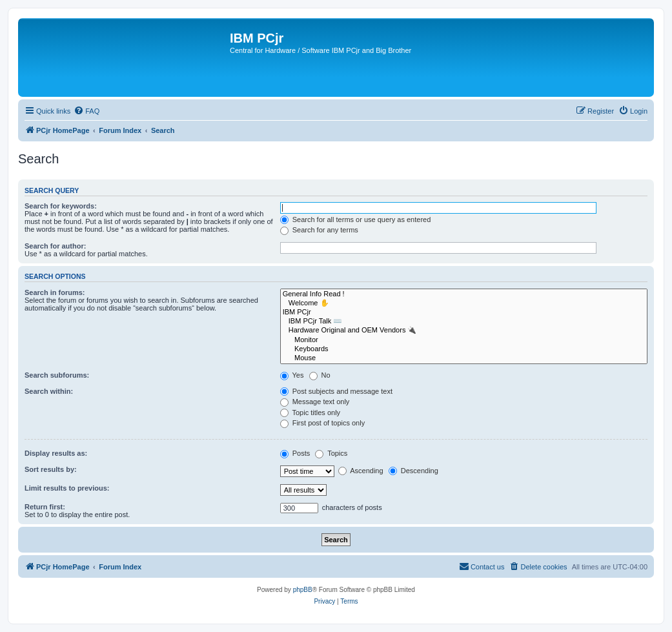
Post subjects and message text (336, 391)
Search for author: (55, 246)
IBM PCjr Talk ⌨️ (464, 321)
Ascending (361, 471)
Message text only (315, 402)
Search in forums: (55, 292)
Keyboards (464, 349)
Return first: (45, 507)
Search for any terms (319, 230)
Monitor (464, 340)
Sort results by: (51, 469)
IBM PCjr (464, 312)
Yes (292, 375)
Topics (331, 453)
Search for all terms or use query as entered (356, 219)
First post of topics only (323, 423)
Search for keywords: (61, 206)
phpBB (303, 590)
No (320, 375)
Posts (295, 453)
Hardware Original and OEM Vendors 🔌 (464, 331)
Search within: (49, 391)
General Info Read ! (464, 294)
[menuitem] (87, 111)
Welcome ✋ (464, 303)
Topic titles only (310, 413)
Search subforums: (57, 375)
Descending (413, 471)
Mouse (464, 358)
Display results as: (56, 453)
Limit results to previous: (67, 488)
